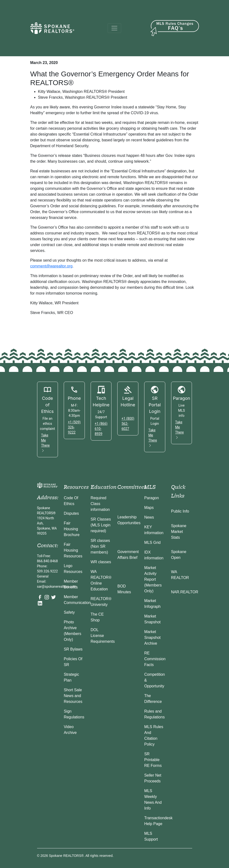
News (149, 517)
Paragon (152, 498)
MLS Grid (152, 542)
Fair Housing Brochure (72, 529)
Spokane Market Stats (179, 532)
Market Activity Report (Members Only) (153, 579)
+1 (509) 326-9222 (74, 427)
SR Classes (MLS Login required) (101, 525)
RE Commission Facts (155, 659)
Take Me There (46, 443)
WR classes (101, 562)
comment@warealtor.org (51, 266)
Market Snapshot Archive (152, 638)
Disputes (71, 513)
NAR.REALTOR (185, 592)
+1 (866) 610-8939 (101, 429)
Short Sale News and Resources (73, 696)
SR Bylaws (73, 649)
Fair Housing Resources (73, 550)
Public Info (180, 511)
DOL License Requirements (103, 636)
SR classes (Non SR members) (100, 546)
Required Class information (100, 504)
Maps (149, 508)
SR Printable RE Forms (153, 760)
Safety (69, 612)
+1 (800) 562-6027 (128, 424)
